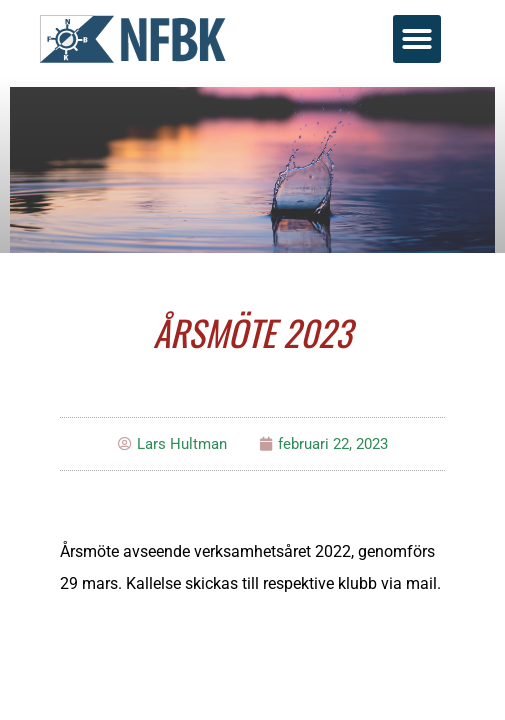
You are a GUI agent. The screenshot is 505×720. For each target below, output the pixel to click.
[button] (417, 39)
